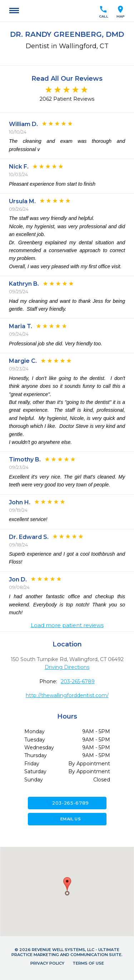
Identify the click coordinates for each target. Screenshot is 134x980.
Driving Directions (67, 667)
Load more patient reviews (67, 625)
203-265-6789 (78, 681)
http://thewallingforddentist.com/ (67, 695)
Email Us (67, 819)
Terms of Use (88, 963)
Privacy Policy (47, 963)
